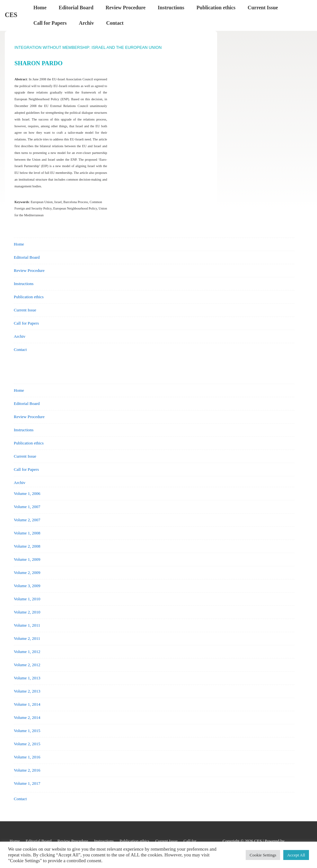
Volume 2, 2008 (27, 546)
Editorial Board (76, 8)
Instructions (171, 8)
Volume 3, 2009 (27, 586)
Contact (115, 23)
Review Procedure (126, 8)
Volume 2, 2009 (27, 573)
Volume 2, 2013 (27, 691)
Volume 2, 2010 (27, 612)
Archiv (87, 23)
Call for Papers (50, 23)
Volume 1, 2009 (27, 559)
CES (11, 15)
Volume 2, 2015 (27, 744)
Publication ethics (216, 8)
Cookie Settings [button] (263, 855)
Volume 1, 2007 (27, 507)
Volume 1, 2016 (27, 757)
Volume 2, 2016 (27, 770)
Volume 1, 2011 (27, 625)
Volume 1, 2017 (27, 783)
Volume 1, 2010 (27, 599)
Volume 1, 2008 (27, 533)
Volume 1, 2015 (27, 731)
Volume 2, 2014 (27, 717)
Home (40, 8)
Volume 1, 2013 (27, 678)
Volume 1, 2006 (27, 493)
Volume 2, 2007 (27, 520)
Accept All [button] (296, 855)
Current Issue (263, 8)
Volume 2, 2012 (27, 665)
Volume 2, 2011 (27, 638)
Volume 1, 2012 (27, 652)
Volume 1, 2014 (27, 704)
